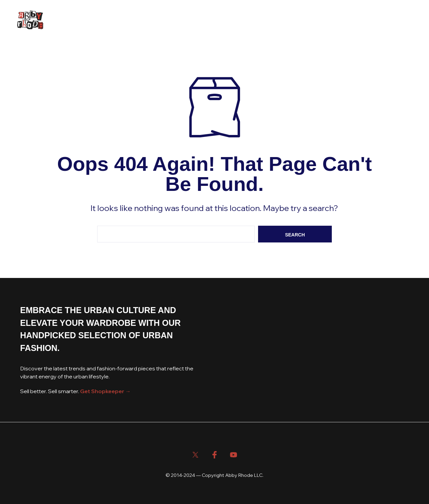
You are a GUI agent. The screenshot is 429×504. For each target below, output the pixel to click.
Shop (91, 20)
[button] (365, 20)
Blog (114, 20)
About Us (143, 20)
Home (67, 20)
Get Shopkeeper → (105, 391)
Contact (176, 20)
